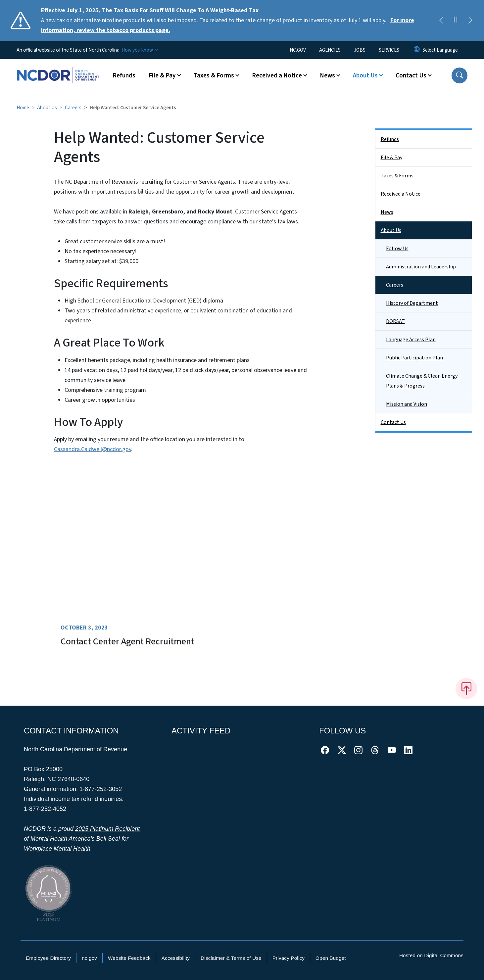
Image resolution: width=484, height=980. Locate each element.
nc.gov (89, 958)
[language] (440, 50)
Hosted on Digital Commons (431, 955)
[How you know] (140, 50)
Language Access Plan (411, 340)
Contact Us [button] (411, 75)
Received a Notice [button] (277, 75)
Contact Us (393, 422)
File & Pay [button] (162, 75)
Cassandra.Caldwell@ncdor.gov (93, 449)
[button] (460, 75)
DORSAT (395, 321)
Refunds (124, 75)
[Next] (470, 21)
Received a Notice (401, 194)
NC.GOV (298, 50)
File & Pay (391, 158)
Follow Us (397, 249)
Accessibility (176, 958)
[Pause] (456, 21)
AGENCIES (330, 50)
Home (23, 108)
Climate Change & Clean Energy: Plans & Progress (422, 381)
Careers (73, 108)
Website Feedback (129, 958)
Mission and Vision (407, 404)
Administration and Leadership (421, 267)
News (387, 212)
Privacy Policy (289, 958)
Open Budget (331, 958)
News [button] (327, 75)
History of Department (412, 303)
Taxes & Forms (397, 176)
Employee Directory (48, 958)
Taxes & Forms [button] (214, 75)
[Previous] (441, 21)
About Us (47, 108)
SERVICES (389, 50)
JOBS (360, 50)
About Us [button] (365, 75)
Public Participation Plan (414, 358)
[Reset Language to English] (417, 50)
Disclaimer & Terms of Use (231, 958)
